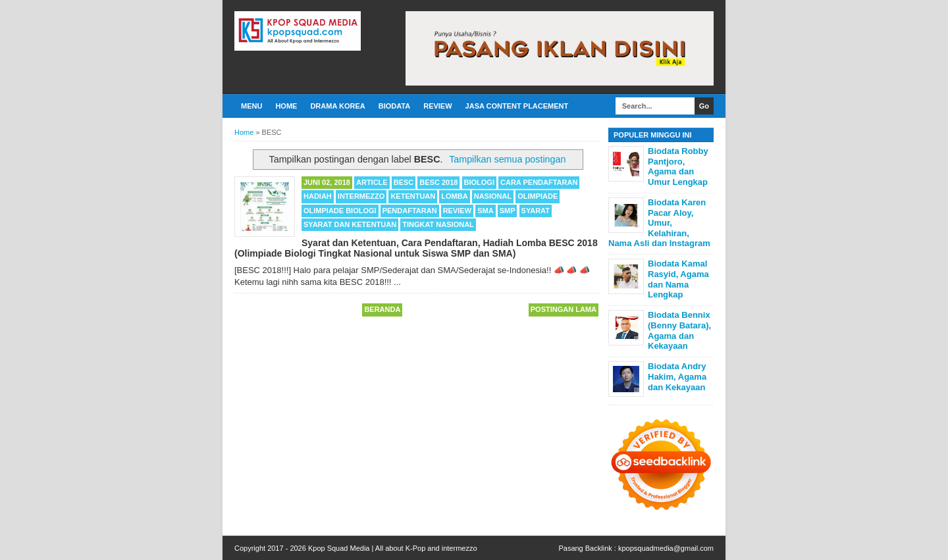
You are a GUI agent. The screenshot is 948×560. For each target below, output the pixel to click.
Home (286, 106)
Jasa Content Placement (517, 106)
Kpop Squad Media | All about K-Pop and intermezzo (393, 548)
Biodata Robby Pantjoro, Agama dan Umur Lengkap (678, 166)
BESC (404, 182)
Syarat (536, 211)
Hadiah (318, 196)
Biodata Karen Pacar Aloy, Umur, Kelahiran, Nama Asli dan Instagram (659, 223)
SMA (485, 211)
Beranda (382, 309)
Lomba (454, 196)
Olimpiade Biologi (340, 211)
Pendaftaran (410, 211)
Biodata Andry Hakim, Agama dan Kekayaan (677, 376)
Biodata (394, 106)
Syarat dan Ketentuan (350, 224)
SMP (508, 211)
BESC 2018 (438, 182)
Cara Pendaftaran (539, 182)
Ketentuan (413, 196)
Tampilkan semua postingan (507, 159)
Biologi (479, 182)
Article (372, 182)
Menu (251, 106)
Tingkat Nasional (438, 224)
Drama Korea (337, 106)
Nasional (493, 196)
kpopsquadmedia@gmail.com (666, 548)
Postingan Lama (564, 309)
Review (437, 106)
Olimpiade (538, 196)
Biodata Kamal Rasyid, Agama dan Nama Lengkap (678, 279)
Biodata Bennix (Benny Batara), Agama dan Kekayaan (679, 330)
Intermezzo (361, 196)
